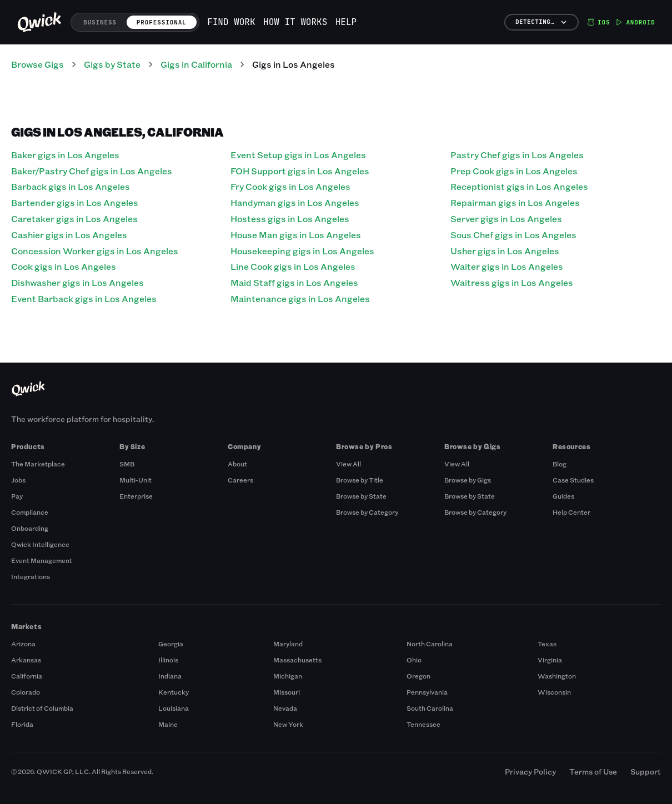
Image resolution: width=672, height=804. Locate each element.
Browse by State (361, 496)
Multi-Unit (136, 480)
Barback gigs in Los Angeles (71, 186)
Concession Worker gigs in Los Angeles (95, 251)
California (27, 676)
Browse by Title (360, 480)
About (237, 464)
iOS (598, 22)
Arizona (23, 644)
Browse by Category (367, 512)
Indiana (170, 676)
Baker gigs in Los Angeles (65, 155)
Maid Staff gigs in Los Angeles (294, 282)
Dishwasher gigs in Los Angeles (77, 282)
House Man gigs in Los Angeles (296, 235)
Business (100, 22)
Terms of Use (593, 772)
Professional (162, 22)
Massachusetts (297, 660)
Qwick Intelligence (40, 544)
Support (646, 772)
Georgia (171, 644)
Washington (557, 676)
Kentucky (174, 692)
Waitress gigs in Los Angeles (512, 282)
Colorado (26, 692)
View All (348, 464)
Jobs (18, 480)
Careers (240, 480)
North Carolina (430, 644)
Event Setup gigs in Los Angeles (298, 155)
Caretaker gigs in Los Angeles (74, 218)
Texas (547, 644)
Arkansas (26, 660)
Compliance (30, 512)
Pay (17, 496)
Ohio (414, 660)
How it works (295, 22)
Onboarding (30, 528)
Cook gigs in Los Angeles (64, 266)
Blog (560, 464)
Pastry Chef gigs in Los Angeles (517, 155)
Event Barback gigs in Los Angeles (84, 298)
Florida (22, 724)
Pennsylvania (427, 692)
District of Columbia (42, 708)
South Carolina (430, 708)
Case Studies (573, 480)
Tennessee (423, 724)
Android (635, 22)
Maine (168, 724)
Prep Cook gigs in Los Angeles (514, 171)
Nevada (285, 708)
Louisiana (174, 708)
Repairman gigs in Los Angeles (515, 202)
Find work (231, 22)
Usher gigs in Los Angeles (505, 251)
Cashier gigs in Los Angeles (69, 235)
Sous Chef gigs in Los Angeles (513, 235)
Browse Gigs (37, 64)
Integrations (31, 576)
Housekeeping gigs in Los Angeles (302, 251)
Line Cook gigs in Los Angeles (293, 266)
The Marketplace (38, 464)
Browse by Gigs (468, 480)
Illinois (168, 660)
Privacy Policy (530, 772)
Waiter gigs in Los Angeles (507, 266)
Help (346, 22)
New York (288, 724)
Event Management (42, 560)
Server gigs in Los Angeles (506, 218)
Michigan (288, 676)
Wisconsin (554, 692)
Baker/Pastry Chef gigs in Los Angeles (92, 171)
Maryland (288, 644)
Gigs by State (112, 64)
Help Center (571, 512)
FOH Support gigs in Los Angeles (300, 171)
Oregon (418, 676)
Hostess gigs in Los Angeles (290, 218)
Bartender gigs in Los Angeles (75, 202)
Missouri (287, 692)
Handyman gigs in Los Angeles (295, 202)
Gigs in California (196, 64)
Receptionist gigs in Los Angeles (519, 186)
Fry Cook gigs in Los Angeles (290, 186)
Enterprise (136, 496)
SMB (127, 464)
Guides (563, 496)
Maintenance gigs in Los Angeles (300, 298)
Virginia (550, 660)
